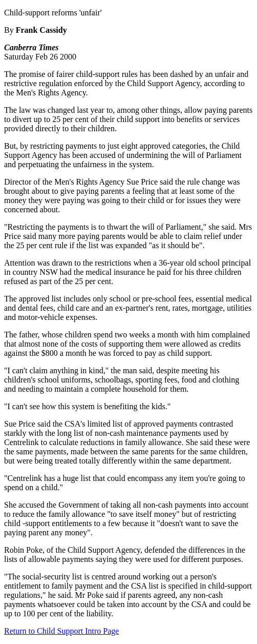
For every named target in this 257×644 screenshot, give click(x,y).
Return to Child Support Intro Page (61, 631)
